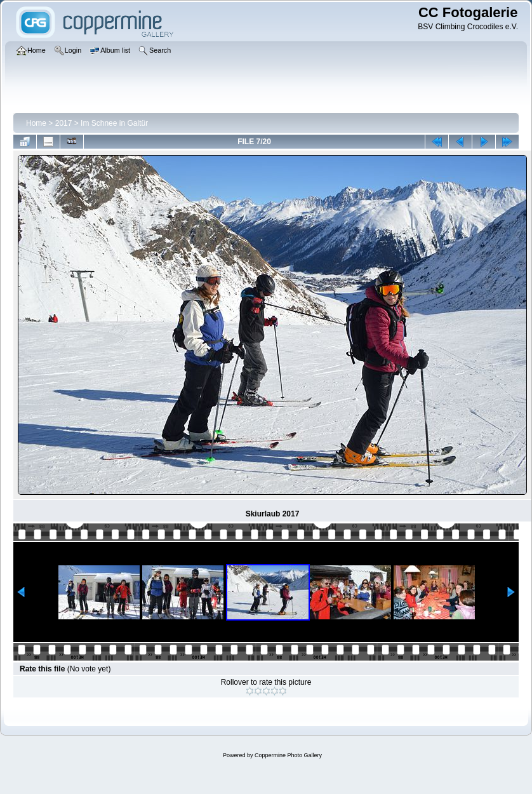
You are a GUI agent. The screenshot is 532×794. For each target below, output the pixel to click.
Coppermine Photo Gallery (288, 755)
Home (36, 123)
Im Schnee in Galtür (114, 123)
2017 (64, 123)
